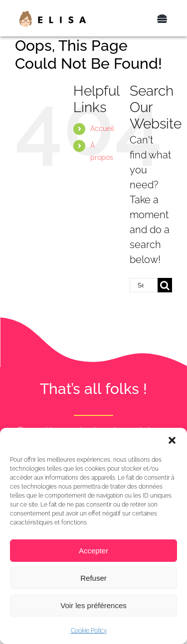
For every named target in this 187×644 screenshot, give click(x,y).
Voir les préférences (93, 605)
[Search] (165, 285)
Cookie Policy (89, 631)
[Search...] (144, 285)
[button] (172, 440)
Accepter (93, 551)
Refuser (93, 578)
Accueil (102, 129)
